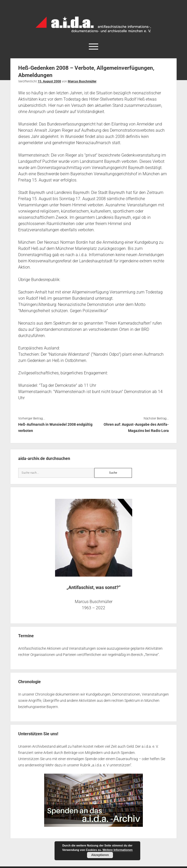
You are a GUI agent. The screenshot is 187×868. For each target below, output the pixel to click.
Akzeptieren (100, 855)
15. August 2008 (49, 81)
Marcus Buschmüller (82, 81)
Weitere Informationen (118, 850)
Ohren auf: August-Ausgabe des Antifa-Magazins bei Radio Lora (136, 428)
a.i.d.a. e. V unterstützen (111, 765)
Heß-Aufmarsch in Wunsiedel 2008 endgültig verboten (55, 428)
